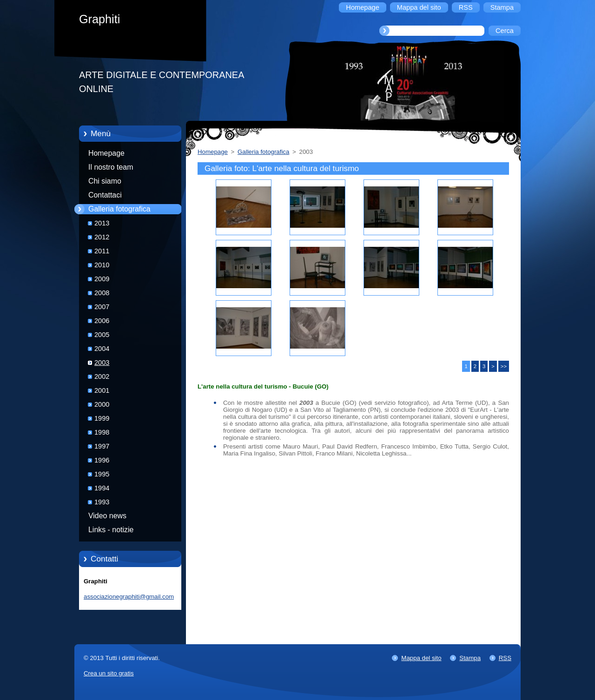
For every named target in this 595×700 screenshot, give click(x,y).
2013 (102, 223)
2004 (102, 349)
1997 (102, 446)
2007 (102, 307)
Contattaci (105, 195)
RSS (505, 658)
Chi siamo (105, 181)
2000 (102, 404)
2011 (102, 251)
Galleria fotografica (119, 209)
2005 (102, 335)
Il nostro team (111, 167)
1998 (102, 432)
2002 (102, 376)
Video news (107, 516)
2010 (102, 265)
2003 (102, 363)
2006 (102, 321)
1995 (102, 474)
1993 (102, 502)
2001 (102, 390)
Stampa (470, 658)
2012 (102, 237)
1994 (102, 488)
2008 (102, 293)
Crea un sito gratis (109, 673)
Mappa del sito (421, 658)
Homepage (106, 153)
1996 (102, 460)
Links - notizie (111, 530)
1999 (102, 418)
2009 (102, 279)
